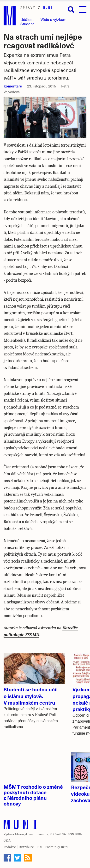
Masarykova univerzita (32, 834)
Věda (54, 19)
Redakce (10, 847)
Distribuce (26, 847)
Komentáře (13, 86)
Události (27, 19)
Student (27, 24)
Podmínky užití (56, 847)
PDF (39, 847)
